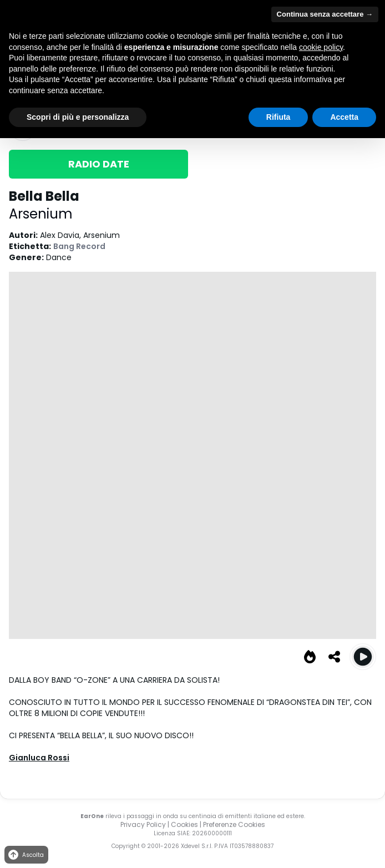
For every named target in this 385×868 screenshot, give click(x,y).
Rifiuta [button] (278, 117)
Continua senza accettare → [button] (325, 14)
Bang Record (79, 246)
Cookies (184, 824)
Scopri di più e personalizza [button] (78, 117)
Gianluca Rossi (39, 758)
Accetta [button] (344, 117)
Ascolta (25, 855)
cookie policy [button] (321, 47)
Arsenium (41, 214)
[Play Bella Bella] (363, 657)
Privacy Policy (143, 824)
